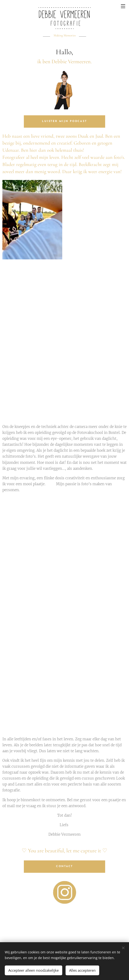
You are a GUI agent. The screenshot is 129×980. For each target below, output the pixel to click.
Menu (123, 6)
